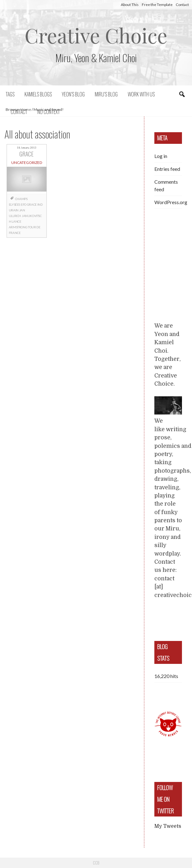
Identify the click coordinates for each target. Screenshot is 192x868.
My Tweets (168, 826)
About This (130, 5)
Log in (161, 156)
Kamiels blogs (38, 94)
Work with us (141, 94)
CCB (96, 863)
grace (32, 204)
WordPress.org (171, 202)
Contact (182, 5)
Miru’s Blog (106, 94)
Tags (10, 94)
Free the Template (157, 5)
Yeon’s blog (73, 94)
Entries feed (167, 169)
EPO (24, 204)
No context (49, 112)
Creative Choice (96, 35)
